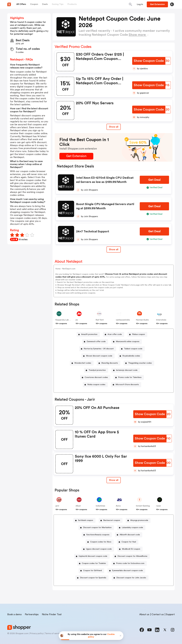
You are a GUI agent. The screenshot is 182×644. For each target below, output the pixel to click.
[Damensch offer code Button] (95, 342)
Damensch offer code (96, 342)
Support (170, 614)
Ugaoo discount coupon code (99, 549)
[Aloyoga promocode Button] (138, 520)
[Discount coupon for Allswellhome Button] (131, 556)
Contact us (158, 614)
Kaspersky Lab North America (69, 320)
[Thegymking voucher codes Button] (139, 363)
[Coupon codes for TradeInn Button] (93, 563)
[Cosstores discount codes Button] (95, 377)
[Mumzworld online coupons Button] (127, 342)
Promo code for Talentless (130, 377)
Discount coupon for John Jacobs (131, 578)
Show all (114, 480)
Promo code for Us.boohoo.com (130, 563)
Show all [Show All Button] (114, 127)
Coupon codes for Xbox (101, 542)
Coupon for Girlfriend (92, 571)
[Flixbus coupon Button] (137, 334)
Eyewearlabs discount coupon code (127, 571)
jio (77, 320)
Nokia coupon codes (96, 385)
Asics (118, 506)
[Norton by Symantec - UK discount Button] (98, 349)
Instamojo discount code (127, 370)
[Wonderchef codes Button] (82, 363)
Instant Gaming (143, 506)
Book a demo (14, 614)
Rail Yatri (100, 320)
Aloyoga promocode (139, 520)
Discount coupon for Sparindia (93, 578)
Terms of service (53, 633)
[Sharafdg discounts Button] (109, 363)
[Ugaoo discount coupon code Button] (98, 549)
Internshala (161, 320)
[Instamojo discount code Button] (126, 370)
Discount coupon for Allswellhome (132, 556)
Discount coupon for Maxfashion (97, 528)
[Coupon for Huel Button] (128, 542)
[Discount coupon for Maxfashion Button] (96, 528)
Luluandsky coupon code (132, 528)
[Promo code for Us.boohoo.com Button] (129, 563)
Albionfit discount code (130, 535)
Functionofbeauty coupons (98, 535)
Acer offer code (115, 334)
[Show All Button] (114, 480)
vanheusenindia (123, 320)
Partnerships (32, 614)
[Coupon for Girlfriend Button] (91, 571)
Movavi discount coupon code (99, 356)
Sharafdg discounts (110, 363)
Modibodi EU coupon (131, 549)
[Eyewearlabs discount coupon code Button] (126, 571)
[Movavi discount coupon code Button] (98, 356)
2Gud (78, 506)
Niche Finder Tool (52, 614)
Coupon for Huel (129, 542)
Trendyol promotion (97, 370)
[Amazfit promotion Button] (88, 334)
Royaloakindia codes (131, 356)
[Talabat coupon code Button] (132, 349)
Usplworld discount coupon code (93, 556)
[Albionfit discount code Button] (129, 535)
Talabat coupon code (133, 349)
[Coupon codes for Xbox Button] (100, 542)
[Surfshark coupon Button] (84, 520)
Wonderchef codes (83, 363)
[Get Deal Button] (154, 180)
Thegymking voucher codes (140, 363)
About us (144, 614)
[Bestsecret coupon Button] (111, 520)
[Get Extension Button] (76, 156)
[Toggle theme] (172, 4)
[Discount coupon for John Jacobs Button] (130, 578)
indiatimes (100, 506)
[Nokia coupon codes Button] (95, 385)
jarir (57, 506)
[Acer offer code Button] (114, 334)
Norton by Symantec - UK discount (99, 349)
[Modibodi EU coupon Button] (130, 549)
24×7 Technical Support (93, 231)
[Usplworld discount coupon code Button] (92, 556)
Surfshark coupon (86, 520)
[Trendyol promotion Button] (96, 370)
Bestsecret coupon (112, 520)
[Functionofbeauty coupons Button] (97, 535)
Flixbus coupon (138, 334)
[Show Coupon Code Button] (149, 61)
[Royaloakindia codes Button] (130, 356)
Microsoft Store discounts (127, 385)
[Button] (140, 4)
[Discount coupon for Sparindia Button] (92, 578)
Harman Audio (142, 320)
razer (159, 506)
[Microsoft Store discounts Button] (126, 385)
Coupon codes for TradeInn (94, 563)
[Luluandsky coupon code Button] (131, 528)
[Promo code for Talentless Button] (129, 377)
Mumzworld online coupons (128, 342)
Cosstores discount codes (96, 377)
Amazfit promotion (89, 334)
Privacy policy (37, 633)
